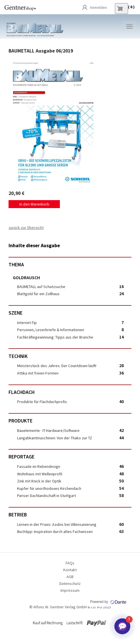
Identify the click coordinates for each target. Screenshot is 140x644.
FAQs (70, 563)
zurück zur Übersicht (26, 228)
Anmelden (98, 7)
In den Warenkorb (34, 204)
